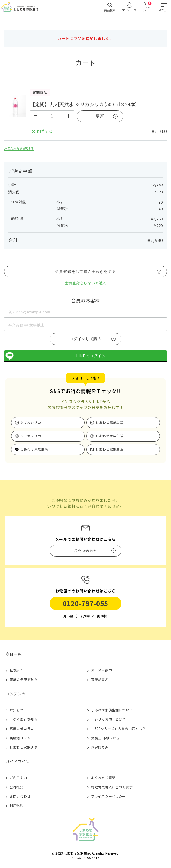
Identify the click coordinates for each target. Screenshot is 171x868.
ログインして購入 (86, 339)
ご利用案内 (18, 777)
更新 (100, 116)
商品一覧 (14, 654)
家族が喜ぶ (100, 679)
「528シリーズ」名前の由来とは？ (118, 728)
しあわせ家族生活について (112, 710)
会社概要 (17, 787)
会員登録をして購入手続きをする (86, 271)
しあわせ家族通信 (24, 747)
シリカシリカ (31, 422)
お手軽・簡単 (101, 670)
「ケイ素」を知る (24, 719)
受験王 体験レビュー (107, 738)
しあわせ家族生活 (110, 422)
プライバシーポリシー (108, 796)
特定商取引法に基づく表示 (112, 787)
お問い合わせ (20, 796)
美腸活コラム (20, 738)
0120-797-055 (86, 603)
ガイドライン (18, 761)
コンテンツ (16, 694)
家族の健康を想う (24, 679)
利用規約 (17, 805)
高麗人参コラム (22, 728)
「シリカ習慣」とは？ (108, 719)
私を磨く (17, 670)
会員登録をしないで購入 (86, 283)
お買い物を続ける (19, 149)
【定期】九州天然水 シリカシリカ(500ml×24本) (84, 104)
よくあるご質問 (103, 777)
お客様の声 (100, 747)
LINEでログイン (55, 356)
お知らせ (17, 710)
